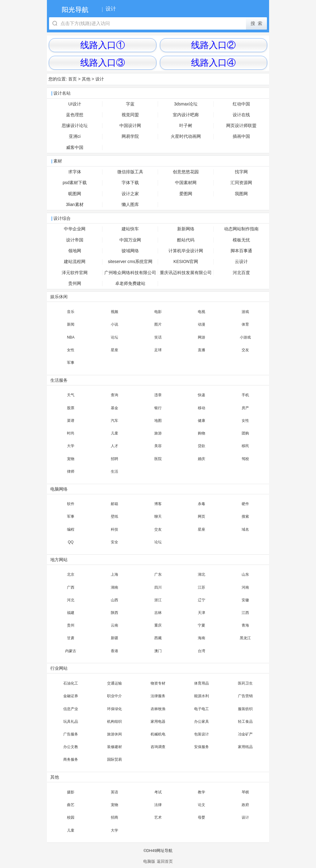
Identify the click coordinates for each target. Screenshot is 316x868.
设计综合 (62, 218)
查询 (114, 395)
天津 (202, 613)
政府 (245, 805)
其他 (86, 79)
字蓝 (130, 104)
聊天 (158, 516)
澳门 (158, 651)
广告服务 (71, 734)
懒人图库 (130, 205)
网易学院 (130, 136)
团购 (245, 433)
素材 (58, 161)
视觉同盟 (130, 115)
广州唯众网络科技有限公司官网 (130, 274)
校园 (71, 817)
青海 (245, 625)
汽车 (114, 421)
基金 (114, 408)
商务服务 (71, 759)
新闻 (71, 324)
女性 (71, 350)
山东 (245, 574)
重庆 (158, 625)
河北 (71, 600)
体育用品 (202, 683)
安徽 (245, 600)
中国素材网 (186, 183)
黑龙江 (245, 638)
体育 (245, 324)
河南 (245, 587)
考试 (158, 792)
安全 (114, 542)
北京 (71, 574)
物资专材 (158, 683)
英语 (114, 792)
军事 (71, 363)
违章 (158, 395)
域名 (245, 529)
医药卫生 (245, 683)
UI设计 (75, 104)
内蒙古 (71, 651)
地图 (158, 421)
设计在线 (241, 115)
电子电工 (202, 709)
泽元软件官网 (75, 273)
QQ (71, 542)
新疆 (114, 638)
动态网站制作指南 (241, 229)
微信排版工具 (130, 172)
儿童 (114, 433)
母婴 (202, 817)
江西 (245, 613)
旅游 (158, 433)
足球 (158, 350)
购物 (202, 433)
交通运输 (114, 683)
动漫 (202, 324)
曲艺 (71, 805)
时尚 (71, 433)
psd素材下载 (75, 183)
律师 (71, 471)
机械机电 (158, 734)
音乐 (71, 312)
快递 (202, 395)
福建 (71, 613)
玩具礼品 (71, 722)
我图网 (241, 194)
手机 (245, 395)
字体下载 (130, 183)
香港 (114, 651)
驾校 (245, 459)
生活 (114, 471)
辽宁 (202, 600)
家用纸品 (245, 747)
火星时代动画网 (186, 136)
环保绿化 (114, 709)
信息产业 (71, 709)
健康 (202, 421)
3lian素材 (75, 205)
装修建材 (114, 747)
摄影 (71, 792)
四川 (158, 587)
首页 (73, 79)
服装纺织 (245, 709)
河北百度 (241, 273)
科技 (114, 529)
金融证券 (71, 696)
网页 (202, 516)
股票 (71, 408)
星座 (114, 350)
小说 (114, 324)
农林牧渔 (158, 709)
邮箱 (114, 504)
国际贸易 (114, 759)
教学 (202, 792)
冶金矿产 (245, 734)
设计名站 (62, 93)
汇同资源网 (241, 183)
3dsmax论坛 (186, 104)
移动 (202, 408)
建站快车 (130, 229)
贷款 (202, 446)
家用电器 (158, 722)
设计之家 (130, 194)
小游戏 (245, 337)
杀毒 (202, 504)
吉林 (158, 613)
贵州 (71, 625)
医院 (158, 459)
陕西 (114, 613)
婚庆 (202, 459)
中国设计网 (130, 126)
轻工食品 (245, 722)
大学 (71, 446)
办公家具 (202, 722)
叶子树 (186, 126)
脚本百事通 (241, 251)
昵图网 (75, 194)
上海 (114, 574)
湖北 (202, 574)
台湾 (202, 651)
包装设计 (202, 734)
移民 (245, 446)
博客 (158, 504)
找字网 (241, 172)
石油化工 (71, 683)
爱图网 (186, 194)
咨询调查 (158, 747)
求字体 (75, 172)
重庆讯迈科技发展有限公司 (186, 273)
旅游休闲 (114, 734)
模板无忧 (241, 240)
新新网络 (186, 229)
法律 (158, 805)
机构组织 (114, 722)
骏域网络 (130, 251)
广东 (158, 574)
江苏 (202, 587)
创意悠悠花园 (186, 172)
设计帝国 (75, 240)
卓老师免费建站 (130, 284)
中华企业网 (75, 229)
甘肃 (71, 638)
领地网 (75, 251)
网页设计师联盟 (241, 126)
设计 (100, 79)
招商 (114, 817)
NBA (71, 337)
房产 (245, 408)
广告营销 (245, 696)
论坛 (114, 337)
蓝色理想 (75, 115)
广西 (71, 587)
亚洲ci (75, 136)
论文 (202, 805)
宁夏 (202, 625)
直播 (202, 350)
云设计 (241, 262)
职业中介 (114, 696)
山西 (114, 600)
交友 (245, 350)
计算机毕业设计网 (186, 251)
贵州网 (75, 284)
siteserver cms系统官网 (130, 262)
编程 (71, 529)
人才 (114, 446)
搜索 (245, 516)
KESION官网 (186, 262)
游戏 (245, 312)
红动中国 (241, 104)
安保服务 (202, 747)
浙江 (158, 600)
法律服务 (158, 696)
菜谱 (71, 421)
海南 (202, 638)
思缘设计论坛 (75, 126)
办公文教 (71, 747)
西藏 (158, 638)
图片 (158, 324)
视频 (114, 312)
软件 (71, 504)
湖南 (114, 587)
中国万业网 (130, 240)
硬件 (245, 504)
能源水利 (202, 696)
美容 (158, 446)
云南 (114, 625)
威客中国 (75, 148)
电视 (202, 312)
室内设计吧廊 (186, 115)
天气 (71, 395)
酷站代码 (186, 240)
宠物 (71, 459)
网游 (202, 337)
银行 (158, 408)
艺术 (158, 817)
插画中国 (241, 136)
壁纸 (114, 516)
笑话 (158, 337)
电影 (158, 312)
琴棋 (245, 792)
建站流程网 (75, 262)
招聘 (114, 459)
